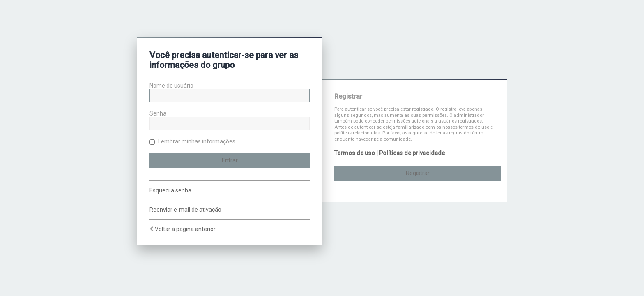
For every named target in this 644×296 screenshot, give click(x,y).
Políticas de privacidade (412, 153)
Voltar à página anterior (185, 229)
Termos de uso (355, 153)
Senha (158, 113)
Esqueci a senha (170, 190)
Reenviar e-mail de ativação (185, 210)
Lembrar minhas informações (192, 141)
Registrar (418, 173)
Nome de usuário (171, 86)
